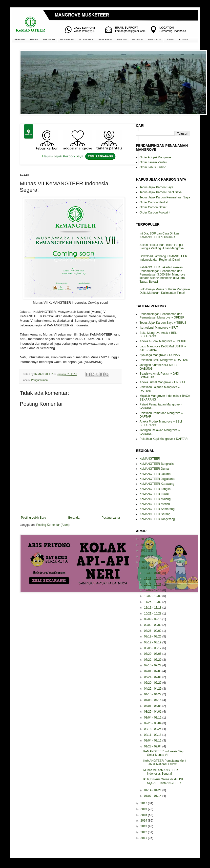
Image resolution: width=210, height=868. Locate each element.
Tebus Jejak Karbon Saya (156, 187)
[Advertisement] (70, 614)
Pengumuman (39, 380)
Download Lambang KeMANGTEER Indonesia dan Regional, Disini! (163, 258)
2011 (144, 838)
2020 (144, 556)
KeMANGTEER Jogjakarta (157, 479)
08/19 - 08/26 (153, 636)
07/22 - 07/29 (153, 660)
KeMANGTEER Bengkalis (157, 464)
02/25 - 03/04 (153, 723)
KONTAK (184, 40)
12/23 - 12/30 (153, 579)
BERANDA (20, 40)
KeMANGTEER (150, 459)
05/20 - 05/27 (153, 683)
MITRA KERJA (86, 40)
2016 (144, 809)
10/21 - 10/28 (153, 614)
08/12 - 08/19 (153, 642)
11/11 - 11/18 (153, 608)
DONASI (170, 40)
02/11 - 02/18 (153, 735)
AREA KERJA (105, 40)
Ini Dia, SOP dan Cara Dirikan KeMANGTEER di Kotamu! (159, 235)
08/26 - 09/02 (153, 631)
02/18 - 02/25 (153, 729)
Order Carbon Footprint (155, 212)
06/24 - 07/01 (153, 677)
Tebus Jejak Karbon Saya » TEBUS (163, 323)
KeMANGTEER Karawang (157, 484)
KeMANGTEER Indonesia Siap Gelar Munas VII (164, 753)
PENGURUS (155, 40)
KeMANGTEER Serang (155, 514)
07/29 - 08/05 (153, 654)
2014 (144, 821)
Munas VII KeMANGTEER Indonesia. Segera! (161, 772)
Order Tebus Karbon (153, 167)
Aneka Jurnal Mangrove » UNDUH (162, 382)
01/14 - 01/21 (153, 790)
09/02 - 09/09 (153, 625)
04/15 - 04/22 (153, 694)
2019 (144, 562)
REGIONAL (137, 40)
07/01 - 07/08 (153, 671)
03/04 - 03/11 (153, 718)
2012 (144, 832)
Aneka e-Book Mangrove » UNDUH (163, 341)
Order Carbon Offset (153, 207)
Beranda (74, 518)
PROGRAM (49, 40)
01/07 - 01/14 (153, 796)
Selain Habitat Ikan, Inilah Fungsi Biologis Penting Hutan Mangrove (162, 247)
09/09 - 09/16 (153, 619)
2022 (144, 545)
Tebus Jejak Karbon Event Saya (161, 192)
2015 (144, 815)
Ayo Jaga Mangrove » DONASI (160, 355)
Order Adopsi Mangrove (155, 157)
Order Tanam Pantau (153, 162)
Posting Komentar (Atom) (53, 525)
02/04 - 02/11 (153, 741)
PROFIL (34, 40)
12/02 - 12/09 (153, 596)
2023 (144, 539)
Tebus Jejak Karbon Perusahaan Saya (165, 197)
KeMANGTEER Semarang (157, 509)
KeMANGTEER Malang (155, 499)
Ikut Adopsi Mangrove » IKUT (159, 328)
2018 (144, 568)
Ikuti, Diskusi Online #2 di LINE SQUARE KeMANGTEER (164, 781)
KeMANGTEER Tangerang (157, 519)
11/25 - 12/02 (153, 602)
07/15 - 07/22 (153, 665)
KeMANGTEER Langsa (155, 489)
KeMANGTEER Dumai (155, 469)
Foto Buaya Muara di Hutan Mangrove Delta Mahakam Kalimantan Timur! (165, 291)
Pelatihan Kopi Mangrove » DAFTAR (164, 439)
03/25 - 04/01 (153, 712)
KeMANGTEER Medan (155, 504)
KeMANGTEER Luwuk (155, 494)
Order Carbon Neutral (154, 202)
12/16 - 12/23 (153, 585)
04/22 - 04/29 (153, 689)
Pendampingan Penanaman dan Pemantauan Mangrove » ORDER (162, 316)
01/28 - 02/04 (153, 746)
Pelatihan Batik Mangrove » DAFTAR (164, 360)
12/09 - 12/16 (153, 590)
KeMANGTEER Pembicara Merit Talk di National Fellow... (165, 762)
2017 (144, 803)
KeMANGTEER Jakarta (155, 474)
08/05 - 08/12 (153, 648)
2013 (144, 826)
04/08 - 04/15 (153, 700)
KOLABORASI (67, 40)
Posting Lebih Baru (33, 518)
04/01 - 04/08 (153, 706)
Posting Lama (111, 518)
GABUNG (122, 40)
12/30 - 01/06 (153, 573)
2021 (144, 550)
